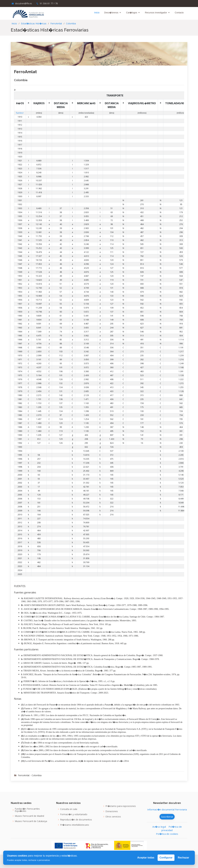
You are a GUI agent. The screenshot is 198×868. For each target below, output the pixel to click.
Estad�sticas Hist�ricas (34, 23)
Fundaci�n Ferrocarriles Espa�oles (27, 810)
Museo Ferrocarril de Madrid (29, 816)
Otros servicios (113, 817)
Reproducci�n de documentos (76, 820)
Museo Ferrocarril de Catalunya (31, 821)
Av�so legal (159, 827)
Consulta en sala (69, 809)
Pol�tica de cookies (167, 834)
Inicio (98, 13)
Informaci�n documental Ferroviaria (167, 809)
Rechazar (183, 858)
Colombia (71, 23)
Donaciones (112, 811)
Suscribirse (167, 817)
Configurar (166, 858)
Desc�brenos (113, 13)
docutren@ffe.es (24, 3)
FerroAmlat (56, 23)
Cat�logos (133, 13)
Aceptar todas (146, 858)
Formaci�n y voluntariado (74, 814)
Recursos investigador (157, 13)
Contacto (180, 13)
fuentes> (20, 113)
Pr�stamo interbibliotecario (75, 825)
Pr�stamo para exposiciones (121, 806)
